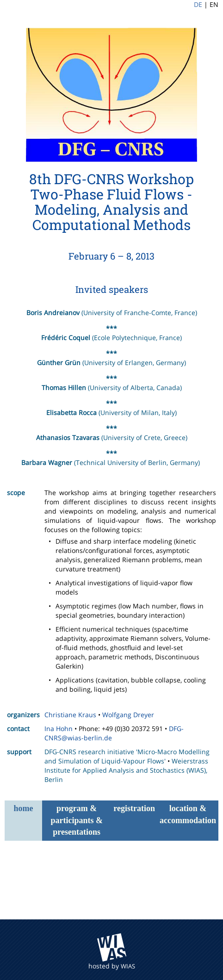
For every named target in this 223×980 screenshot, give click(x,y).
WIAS (128, 966)
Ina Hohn (59, 729)
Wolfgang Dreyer (128, 715)
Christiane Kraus (70, 715)
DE (198, 4)
